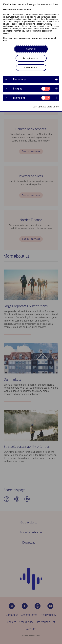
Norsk (13, 10)
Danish (7, 10)
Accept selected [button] (31, 58)
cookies (23, 38)
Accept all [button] (31, 49)
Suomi (28, 10)
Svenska (21, 10)
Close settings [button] (30, 68)
